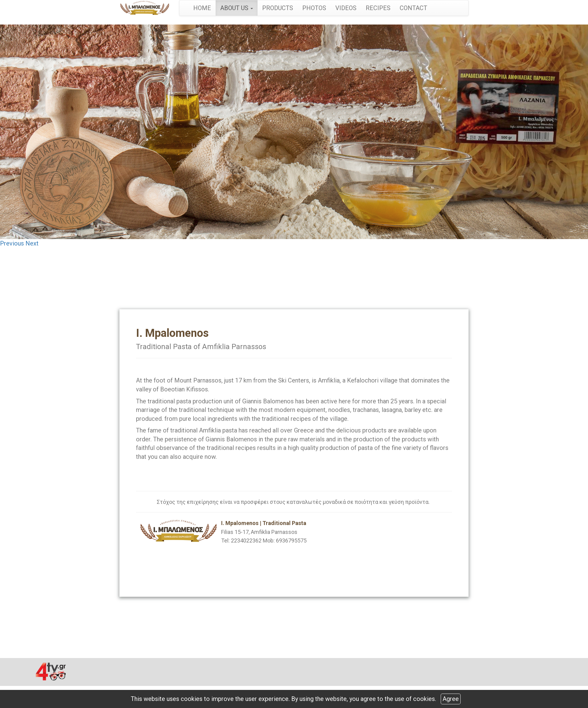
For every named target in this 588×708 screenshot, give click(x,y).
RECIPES (378, 8)
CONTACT (413, 8)
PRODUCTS (278, 8)
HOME (202, 8)
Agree (451, 699)
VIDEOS (346, 8)
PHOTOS (314, 8)
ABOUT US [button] (237, 8)
